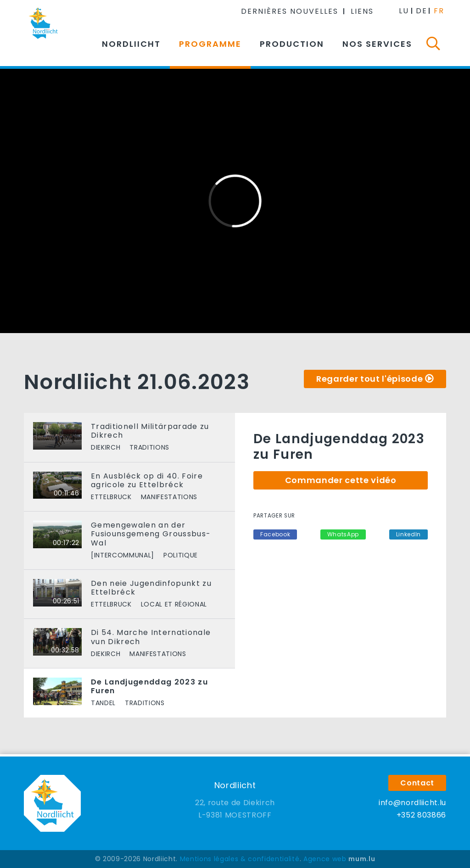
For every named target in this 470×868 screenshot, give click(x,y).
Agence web (325, 859)
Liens (362, 11)
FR (439, 11)
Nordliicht (131, 44)
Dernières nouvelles (290, 11)
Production (292, 44)
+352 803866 (421, 815)
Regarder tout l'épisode (369, 379)
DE (422, 11)
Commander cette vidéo (341, 480)
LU (404, 11)
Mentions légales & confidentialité (240, 859)
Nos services (377, 44)
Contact (417, 783)
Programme (210, 44)
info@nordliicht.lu (412, 803)
